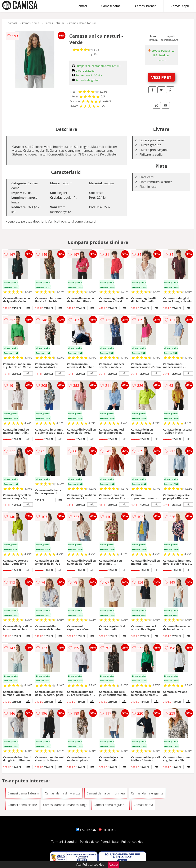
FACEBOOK (86, 830)
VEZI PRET (161, 77)
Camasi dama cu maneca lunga (65, 805)
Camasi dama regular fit (111, 805)
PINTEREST (108, 830)
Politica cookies (132, 842)
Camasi (82, 6)
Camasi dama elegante (147, 793)
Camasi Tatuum (54, 23)
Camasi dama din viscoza (63, 793)
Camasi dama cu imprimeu (106, 793)
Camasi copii (180, 6)
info (28, 308)
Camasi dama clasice (22, 805)
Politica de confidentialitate (99, 842)
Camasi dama (111, 6)
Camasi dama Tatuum (83, 23)
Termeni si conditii (64, 842)
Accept (114, 865)
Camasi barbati (146, 6)
